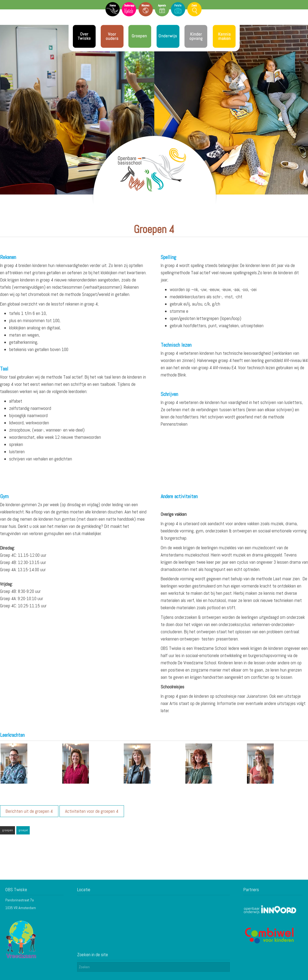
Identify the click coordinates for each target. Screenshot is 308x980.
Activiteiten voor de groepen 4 (92, 811)
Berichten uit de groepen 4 (29, 811)
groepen (7, 830)
